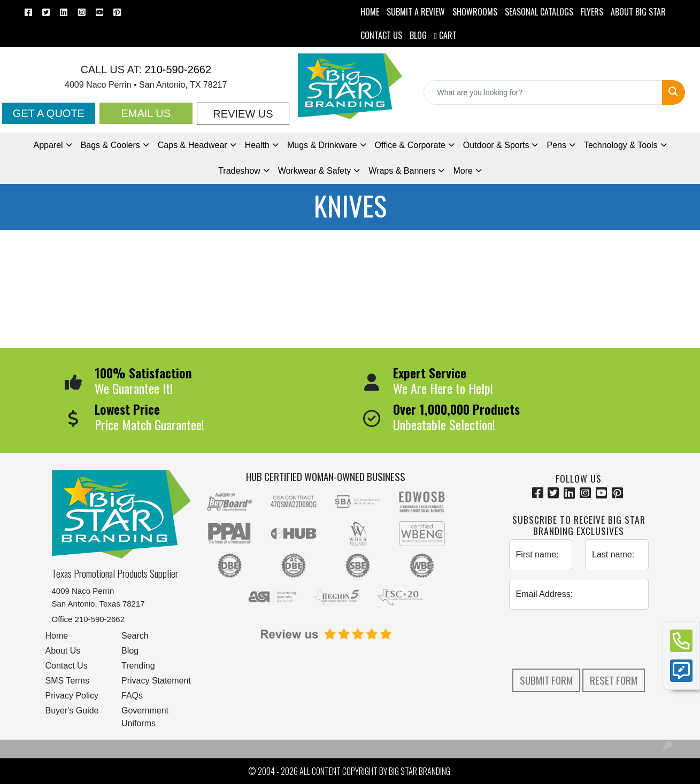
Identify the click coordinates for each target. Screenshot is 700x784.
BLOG (418, 35)
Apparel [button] (48, 145)
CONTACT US (381, 35)
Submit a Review (416, 12)
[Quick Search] (543, 92)
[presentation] (590, 639)
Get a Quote (49, 113)
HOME (370, 12)
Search (135, 636)
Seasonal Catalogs (539, 12)
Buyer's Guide (72, 711)
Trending (138, 666)
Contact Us (67, 666)
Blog (130, 651)
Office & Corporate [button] (410, 145)
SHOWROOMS (475, 12)
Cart (446, 35)
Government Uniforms (145, 717)
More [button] (463, 171)
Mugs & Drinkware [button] (322, 145)
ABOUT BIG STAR (638, 12)
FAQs (132, 696)
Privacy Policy (72, 696)
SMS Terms (67, 681)
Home (57, 636)
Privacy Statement (156, 681)
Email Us (146, 113)
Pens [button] (556, 145)
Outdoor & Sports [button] (496, 145)
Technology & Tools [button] (621, 145)
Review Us (243, 114)
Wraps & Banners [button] (402, 171)
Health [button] (257, 145)
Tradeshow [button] (239, 171)
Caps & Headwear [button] (193, 145)
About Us (63, 651)
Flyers (592, 12)
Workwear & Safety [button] (315, 171)
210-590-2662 (176, 69)
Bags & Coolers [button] (110, 145)
